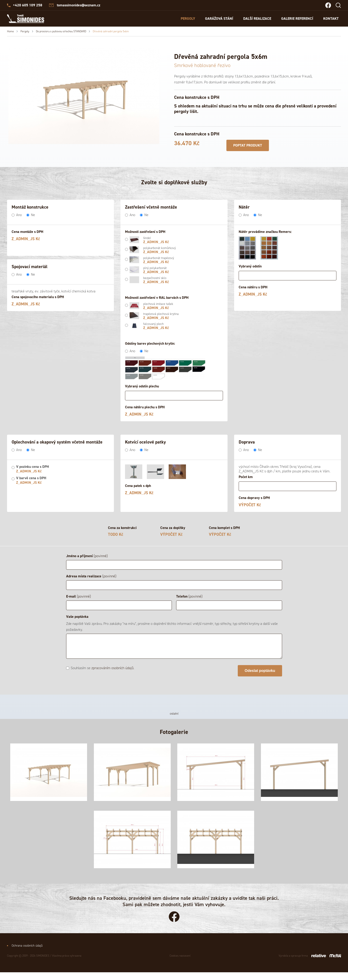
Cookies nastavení (180, 963)
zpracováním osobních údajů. (113, 668)
